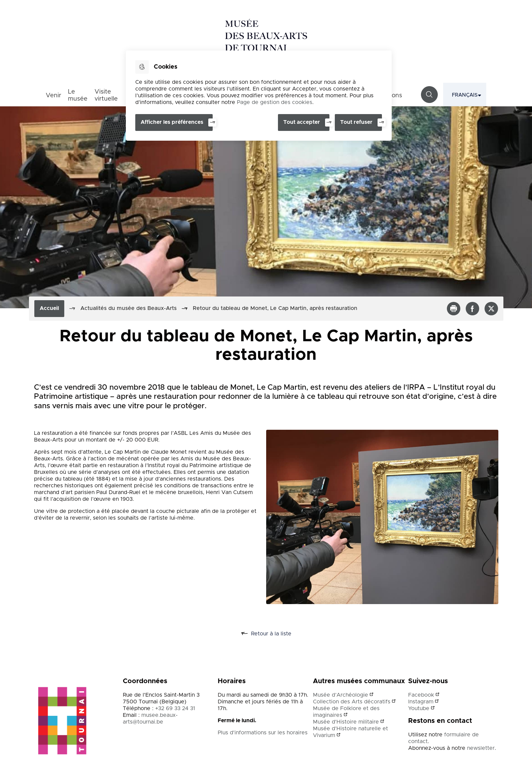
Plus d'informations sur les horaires (263, 733)
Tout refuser (356, 122)
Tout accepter (302, 122)
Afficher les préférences (172, 122)
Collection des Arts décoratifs (352, 702)
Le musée (78, 95)
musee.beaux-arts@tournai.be (150, 719)
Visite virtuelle (106, 95)
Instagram (421, 702)
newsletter (481, 748)
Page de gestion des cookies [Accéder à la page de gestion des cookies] (275, 102)
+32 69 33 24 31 (175, 708)
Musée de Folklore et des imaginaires (346, 712)
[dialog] (259, 96)
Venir (54, 96)
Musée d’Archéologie (341, 695)
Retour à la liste (274, 634)
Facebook (421, 695)
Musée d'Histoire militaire (346, 722)
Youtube (419, 708)
